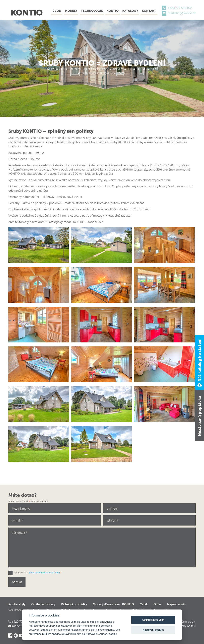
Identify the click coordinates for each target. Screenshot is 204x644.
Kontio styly (17, 604)
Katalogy (130, 11)
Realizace (15, 610)
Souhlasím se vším (153, 620)
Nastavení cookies (153, 630)
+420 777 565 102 (180, 8)
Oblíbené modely (43, 604)
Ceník (144, 604)
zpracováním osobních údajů (44, 573)
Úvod (57, 11)
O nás (157, 604)
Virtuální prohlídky (74, 604)
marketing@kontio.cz (182, 13)
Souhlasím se (38, 573)
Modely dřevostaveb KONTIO (113, 604)
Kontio (113, 11)
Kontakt (149, 11)
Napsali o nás (176, 604)
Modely (71, 11)
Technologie (92, 11)
